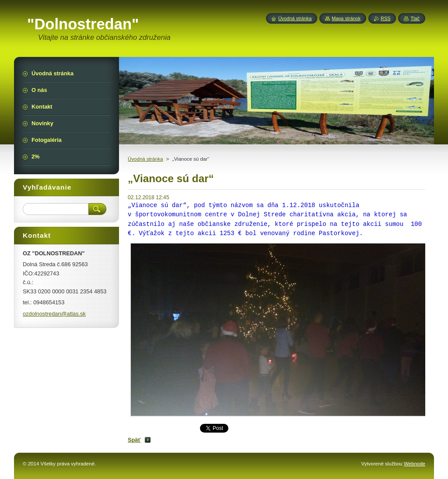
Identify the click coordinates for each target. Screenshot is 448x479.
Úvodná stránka (145, 159)
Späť (134, 440)
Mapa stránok (346, 18)
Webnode (415, 464)
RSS (385, 18)
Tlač (415, 18)
